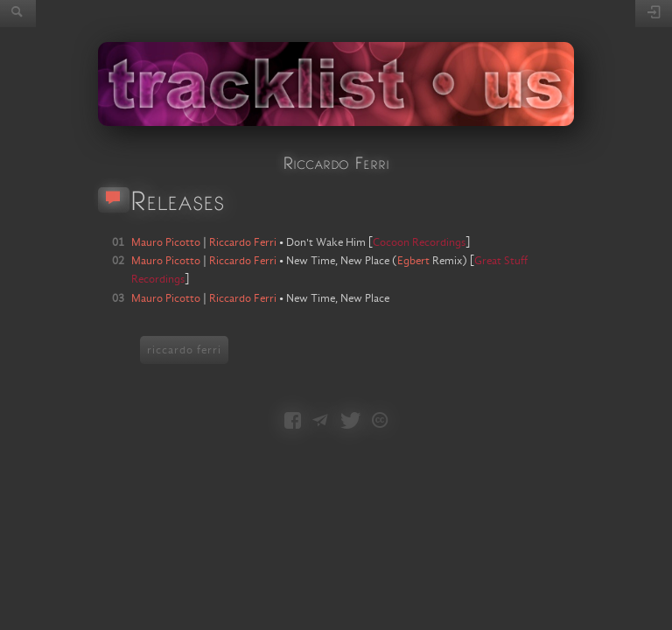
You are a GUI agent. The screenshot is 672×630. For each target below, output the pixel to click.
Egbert (413, 261)
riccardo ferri (184, 350)
